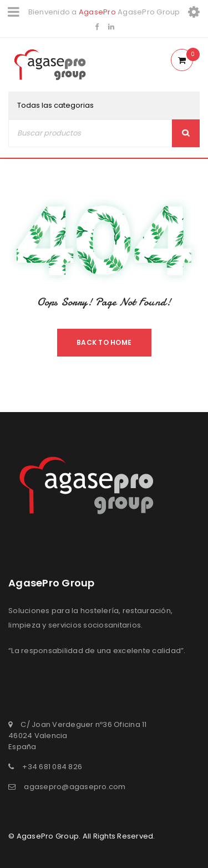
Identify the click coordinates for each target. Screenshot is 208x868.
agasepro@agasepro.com (75, 787)
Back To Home (104, 342)
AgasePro (97, 12)
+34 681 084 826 (52, 767)
